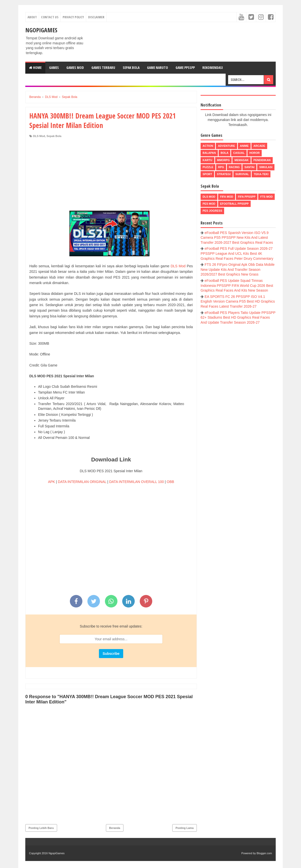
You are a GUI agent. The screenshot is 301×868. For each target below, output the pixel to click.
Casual (239, 153)
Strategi (224, 174)
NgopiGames (41, 30)
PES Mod (209, 204)
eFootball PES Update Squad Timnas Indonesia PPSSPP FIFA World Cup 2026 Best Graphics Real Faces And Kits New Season (237, 285)
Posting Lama (185, 828)
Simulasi (266, 167)
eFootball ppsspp (234, 204)
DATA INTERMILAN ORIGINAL (82, 482)
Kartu (207, 160)
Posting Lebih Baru (41, 828)
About (32, 17)
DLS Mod (39, 136)
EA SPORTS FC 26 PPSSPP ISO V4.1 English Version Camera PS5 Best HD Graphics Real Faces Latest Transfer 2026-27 (238, 301)
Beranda (115, 828)
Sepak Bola (131, 68)
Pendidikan (262, 160)
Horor (255, 153)
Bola (224, 153)
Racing (234, 167)
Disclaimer (96, 17)
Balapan (209, 153)
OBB (171, 482)
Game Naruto (158, 68)
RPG (221, 167)
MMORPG (223, 160)
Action (208, 146)
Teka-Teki (261, 174)
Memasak (242, 160)
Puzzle (208, 167)
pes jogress (212, 211)
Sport (207, 174)
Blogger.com (264, 853)
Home (35, 68)
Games (54, 68)
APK (52, 482)
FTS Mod (266, 197)
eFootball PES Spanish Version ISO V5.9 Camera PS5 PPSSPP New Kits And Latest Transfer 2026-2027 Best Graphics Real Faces (237, 238)
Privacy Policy (73, 17)
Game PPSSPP (185, 68)
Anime (244, 146)
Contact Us (50, 17)
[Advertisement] (111, 176)
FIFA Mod (227, 197)
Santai (249, 167)
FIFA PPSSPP (247, 197)
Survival (242, 174)
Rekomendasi (213, 68)
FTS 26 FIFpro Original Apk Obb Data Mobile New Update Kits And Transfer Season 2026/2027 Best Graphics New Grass (238, 269)
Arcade (259, 146)
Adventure (226, 146)
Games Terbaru (103, 68)
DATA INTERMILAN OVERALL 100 (136, 482)
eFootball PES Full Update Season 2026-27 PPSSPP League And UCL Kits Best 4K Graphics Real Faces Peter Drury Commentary (237, 253)
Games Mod (75, 68)
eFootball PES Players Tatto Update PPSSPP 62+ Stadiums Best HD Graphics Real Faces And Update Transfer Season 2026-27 (238, 318)
